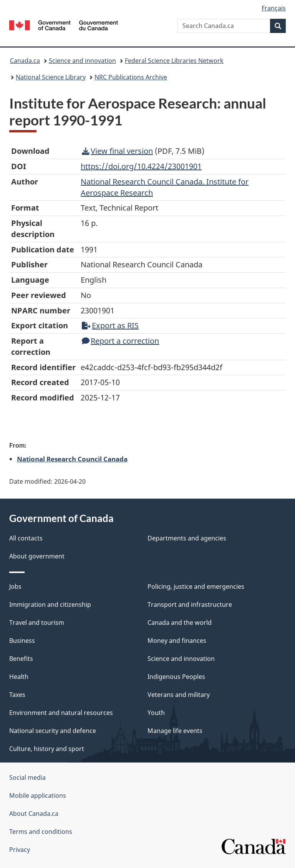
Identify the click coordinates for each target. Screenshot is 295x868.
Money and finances (177, 641)
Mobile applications (38, 796)
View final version (117, 151)
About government (37, 556)
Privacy (20, 850)
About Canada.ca (34, 814)
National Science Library (51, 77)
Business (22, 641)
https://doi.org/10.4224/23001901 (141, 166)
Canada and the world (180, 623)
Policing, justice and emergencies (196, 586)
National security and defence (53, 731)
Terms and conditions (41, 832)
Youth (156, 713)
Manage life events (175, 731)
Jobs (15, 586)
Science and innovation (82, 61)
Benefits (21, 659)
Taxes (17, 695)
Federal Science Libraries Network (174, 61)
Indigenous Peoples (176, 677)
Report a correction (120, 341)
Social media (27, 777)
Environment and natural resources (61, 713)
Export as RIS (110, 325)
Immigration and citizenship (50, 604)
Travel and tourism (37, 623)
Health (19, 677)
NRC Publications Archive (131, 77)
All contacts (26, 538)
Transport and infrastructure (190, 604)
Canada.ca (25, 61)
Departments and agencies (187, 538)
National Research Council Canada (72, 459)
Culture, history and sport (47, 749)
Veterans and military (179, 695)
